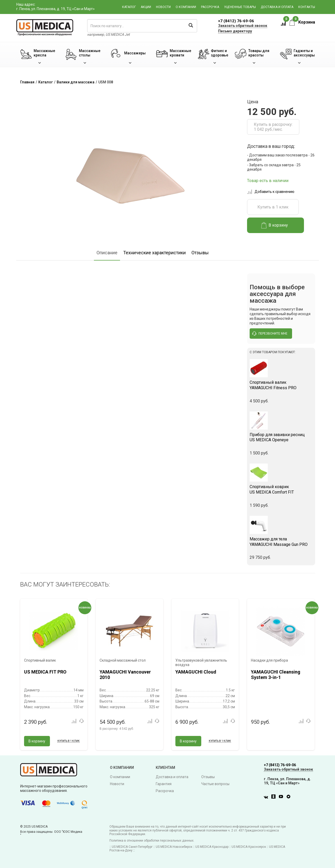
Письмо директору (235, 31)
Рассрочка (210, 7)
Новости (163, 7)
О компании (186, 7)
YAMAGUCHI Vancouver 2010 (125, 675)
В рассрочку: (117, 729)
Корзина (302, 22)
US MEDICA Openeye (281, 437)
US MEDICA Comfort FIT (281, 489)
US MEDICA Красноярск (249, 847)
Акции (146, 7)
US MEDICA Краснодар (212, 847)
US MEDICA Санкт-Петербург (132, 847)
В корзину (275, 225)
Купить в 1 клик (273, 207)
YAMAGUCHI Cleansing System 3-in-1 (276, 675)
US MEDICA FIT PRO (45, 672)
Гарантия (164, 784)
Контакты (307, 7)
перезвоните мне (270, 334)
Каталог (129, 7)
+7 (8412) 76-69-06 (236, 21)
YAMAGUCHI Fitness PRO (281, 385)
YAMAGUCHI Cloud (196, 672)
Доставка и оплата (277, 7)
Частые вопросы (215, 784)
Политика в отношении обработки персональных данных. (152, 841)
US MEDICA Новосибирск (174, 847)
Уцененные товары (240, 7)
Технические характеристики (154, 253)
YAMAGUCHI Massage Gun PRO (281, 542)
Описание (107, 253)
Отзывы (200, 253)
